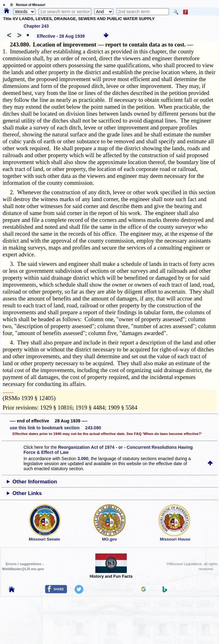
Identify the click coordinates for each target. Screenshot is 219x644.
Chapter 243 (36, 26)
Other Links (27, 493)
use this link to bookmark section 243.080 (55, 428)
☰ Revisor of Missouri (26, 5)
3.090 (83, 459)
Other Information (35, 482)
